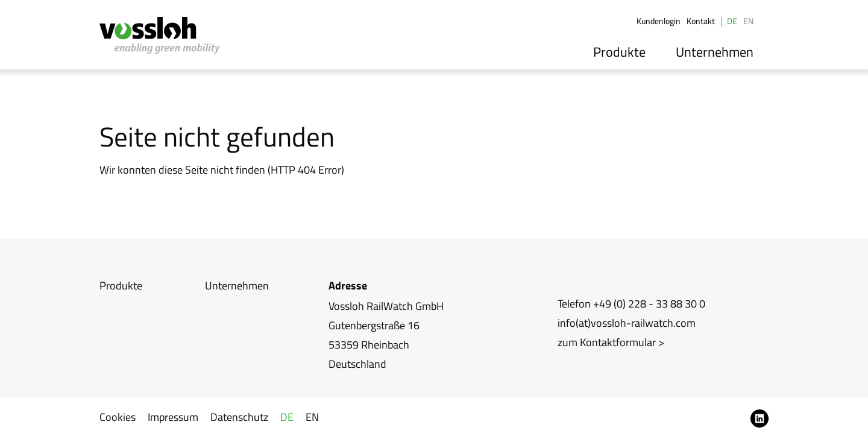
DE (732, 21)
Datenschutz (239, 417)
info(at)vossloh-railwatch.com (627, 323)
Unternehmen (718, 50)
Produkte (628, 50)
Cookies (118, 417)
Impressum (173, 417)
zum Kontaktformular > (611, 342)
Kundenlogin (659, 21)
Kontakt (701, 21)
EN (748, 21)
